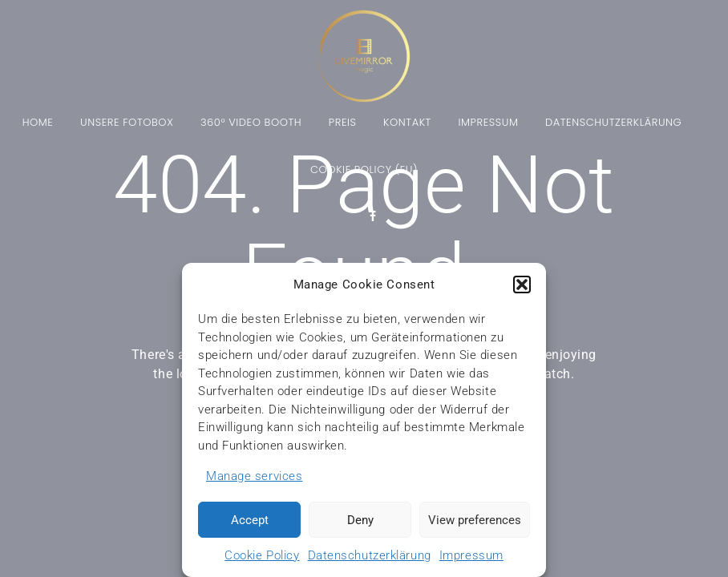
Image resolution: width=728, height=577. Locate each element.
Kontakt (407, 123)
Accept (250, 520)
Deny (360, 520)
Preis (343, 123)
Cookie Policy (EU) (364, 171)
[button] (522, 284)
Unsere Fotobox (127, 123)
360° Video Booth (251, 123)
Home (38, 123)
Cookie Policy (262, 555)
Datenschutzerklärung (370, 555)
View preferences (475, 520)
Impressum (471, 555)
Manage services (254, 476)
